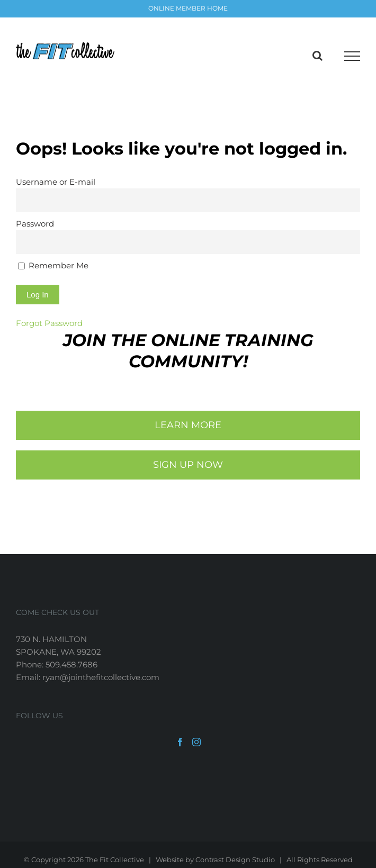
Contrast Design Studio (235, 860)
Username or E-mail (56, 182)
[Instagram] (196, 742)
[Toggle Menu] (352, 56)
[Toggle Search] (317, 56)
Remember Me (53, 265)
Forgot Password (49, 323)
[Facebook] (180, 742)
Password (35, 224)
